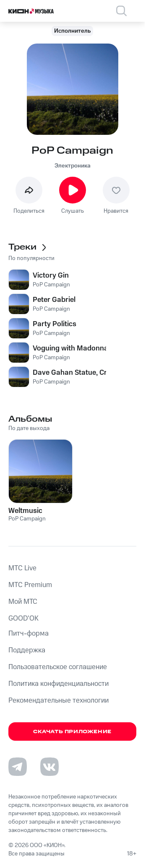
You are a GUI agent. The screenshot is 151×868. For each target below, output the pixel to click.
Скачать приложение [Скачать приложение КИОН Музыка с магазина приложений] (72, 732)
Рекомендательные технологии (59, 701)
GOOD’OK (23, 618)
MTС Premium (30, 585)
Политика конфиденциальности (59, 684)
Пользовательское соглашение (58, 667)
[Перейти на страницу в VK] (49, 767)
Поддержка (27, 650)
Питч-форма (29, 634)
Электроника (73, 166)
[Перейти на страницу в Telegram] (18, 767)
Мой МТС (23, 602)
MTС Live (22, 568)
